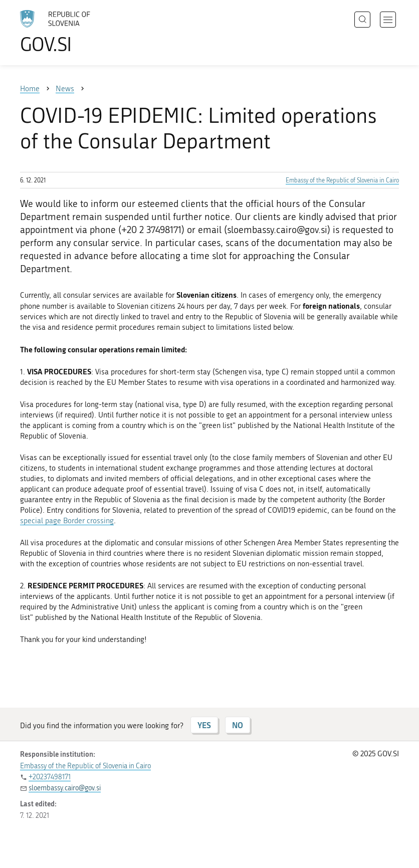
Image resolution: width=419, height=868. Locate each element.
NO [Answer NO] (238, 725)
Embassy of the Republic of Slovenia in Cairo (342, 180)
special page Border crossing (67, 521)
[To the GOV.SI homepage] (70, 32)
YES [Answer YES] (204, 725)
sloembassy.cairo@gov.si (65, 788)
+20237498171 (50, 777)
